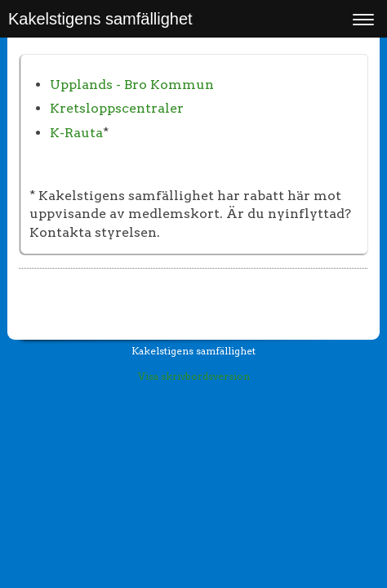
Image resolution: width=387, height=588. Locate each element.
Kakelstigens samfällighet (100, 19)
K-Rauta (76, 133)
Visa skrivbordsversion (194, 376)
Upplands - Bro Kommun (132, 85)
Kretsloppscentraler (117, 108)
